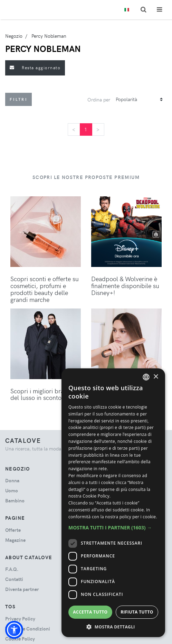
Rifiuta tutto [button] (137, 612)
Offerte (13, 530)
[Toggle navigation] (159, 10)
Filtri (18, 99)
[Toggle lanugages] (127, 10)
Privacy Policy (20, 619)
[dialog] (113, 503)
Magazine (15, 540)
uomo (12, 490)
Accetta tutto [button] (90, 612)
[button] (14, 630)
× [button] (156, 377)
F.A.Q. (12, 569)
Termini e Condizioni (28, 629)
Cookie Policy (20, 639)
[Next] (98, 129)
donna (12, 480)
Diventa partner (22, 589)
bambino (15, 500)
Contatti (14, 579)
